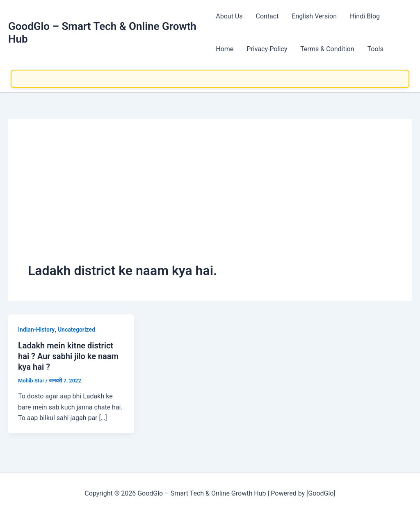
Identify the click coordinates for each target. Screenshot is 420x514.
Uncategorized (76, 330)
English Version (314, 16)
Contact (267, 16)
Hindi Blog (365, 16)
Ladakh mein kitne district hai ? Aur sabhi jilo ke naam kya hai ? (68, 356)
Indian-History (36, 330)
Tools (375, 49)
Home (225, 49)
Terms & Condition (327, 49)
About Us (229, 16)
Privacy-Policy (267, 49)
